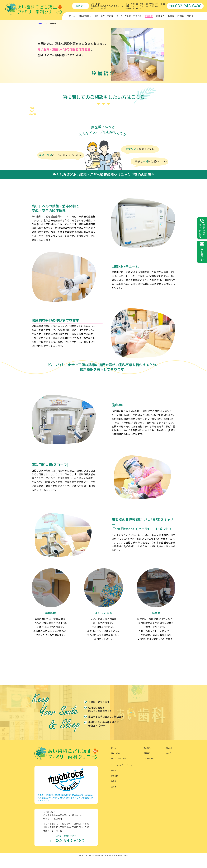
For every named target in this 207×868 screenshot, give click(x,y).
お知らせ (169, 758)
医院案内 (147, 763)
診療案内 (160, 16)
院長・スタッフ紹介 (104, 16)
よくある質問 (149, 769)
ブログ (190, 16)
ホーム (72, 16)
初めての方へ (85, 16)
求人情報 (147, 758)
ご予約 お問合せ (54, 116)
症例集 (181, 16)
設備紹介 (149, 16)
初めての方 (115, 763)
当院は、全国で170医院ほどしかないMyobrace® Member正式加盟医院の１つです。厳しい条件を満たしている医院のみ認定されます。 (65, 808)
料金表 (171, 16)
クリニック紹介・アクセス (129, 16)
